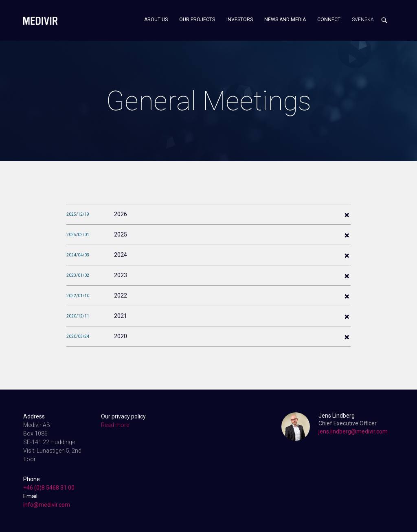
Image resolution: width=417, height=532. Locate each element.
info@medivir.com (47, 505)
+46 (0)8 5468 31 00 (49, 488)
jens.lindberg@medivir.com (353, 431)
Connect (329, 20)
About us (156, 20)
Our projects (197, 20)
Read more (115, 425)
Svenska (363, 20)
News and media (285, 20)
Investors (240, 20)
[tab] (208, 214)
